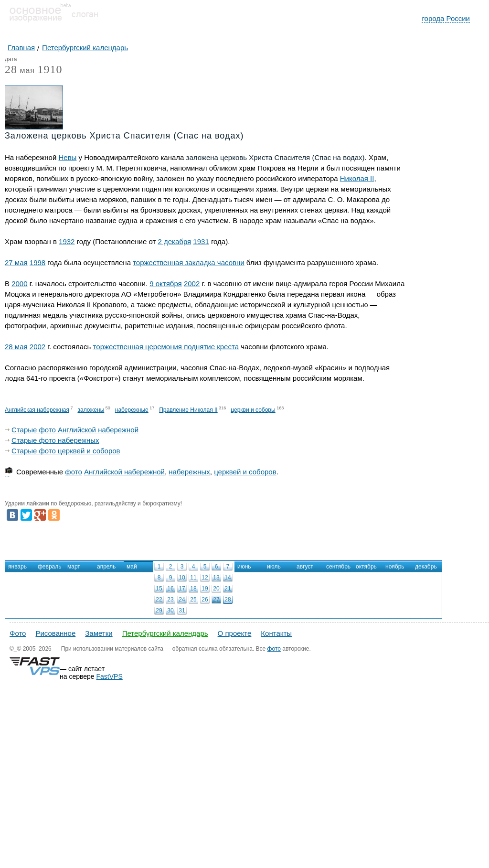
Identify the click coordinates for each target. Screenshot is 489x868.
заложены (91, 410)
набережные (132, 410)
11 (193, 578)
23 (170, 600)
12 (205, 578)
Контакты (276, 633)
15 (159, 589)
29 (159, 611)
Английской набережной (124, 472)
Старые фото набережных (55, 440)
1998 (37, 263)
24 (182, 600)
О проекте (235, 633)
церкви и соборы (253, 410)
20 (216, 589)
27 (216, 600)
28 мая (16, 347)
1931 (201, 241)
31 (182, 611)
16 (170, 589)
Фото (18, 633)
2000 (19, 284)
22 (159, 600)
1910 (50, 69)
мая (20, 71)
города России (446, 18)
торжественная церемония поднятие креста (166, 347)
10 (182, 578)
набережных (189, 472)
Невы (67, 157)
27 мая (16, 263)
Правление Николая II (188, 410)
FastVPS (110, 676)
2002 (192, 284)
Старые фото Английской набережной (75, 430)
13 (216, 578)
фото (73, 472)
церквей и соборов (245, 472)
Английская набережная (37, 410)
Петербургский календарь (165, 633)
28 (228, 600)
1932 (67, 241)
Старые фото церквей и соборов (66, 451)
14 (228, 578)
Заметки (99, 633)
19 (205, 589)
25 (193, 600)
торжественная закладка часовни (188, 263)
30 (170, 611)
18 (193, 589)
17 (182, 589)
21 (228, 589)
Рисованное (55, 633)
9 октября (165, 284)
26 (205, 600)
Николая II (357, 178)
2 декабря (174, 241)
